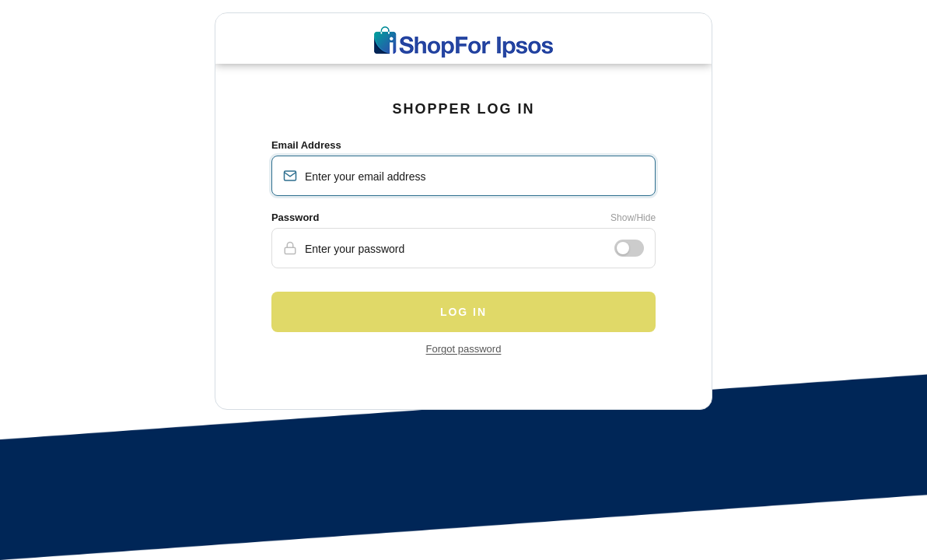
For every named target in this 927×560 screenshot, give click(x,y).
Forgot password (464, 349)
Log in (463, 312)
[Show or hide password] (629, 248)
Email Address (306, 145)
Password (295, 217)
